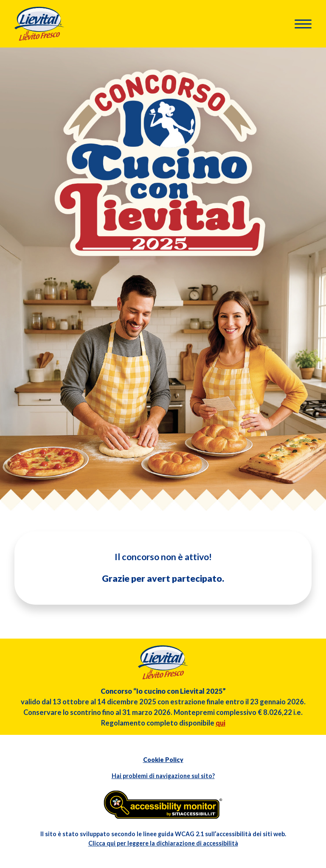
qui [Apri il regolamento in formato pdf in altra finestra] (221, 723)
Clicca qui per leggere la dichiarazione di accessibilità (163, 843)
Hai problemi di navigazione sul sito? (163, 776)
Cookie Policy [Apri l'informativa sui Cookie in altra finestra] (163, 760)
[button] (303, 24)
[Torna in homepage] (39, 23)
